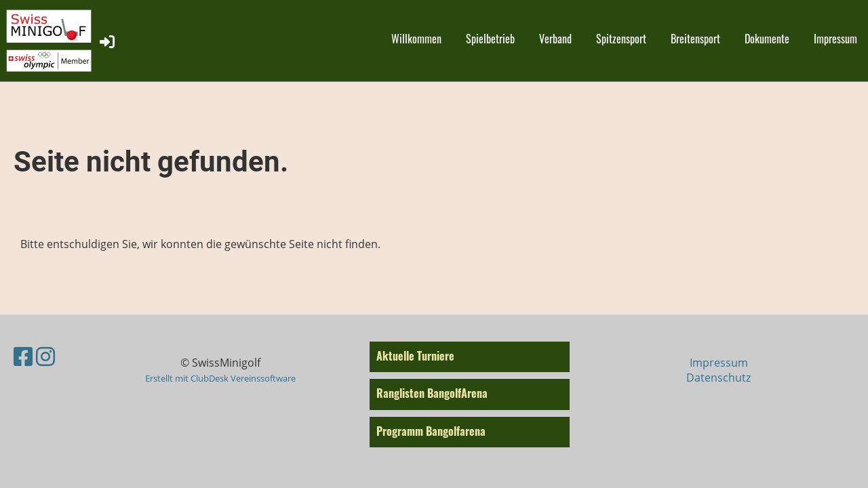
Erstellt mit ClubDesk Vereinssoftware (220, 378)
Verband (555, 39)
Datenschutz (718, 378)
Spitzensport (621, 39)
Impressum (835, 39)
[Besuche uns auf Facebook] (23, 356)
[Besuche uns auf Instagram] (45, 356)
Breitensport (695, 39)
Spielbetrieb (490, 39)
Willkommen (416, 39)
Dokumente (767, 39)
